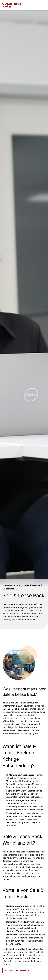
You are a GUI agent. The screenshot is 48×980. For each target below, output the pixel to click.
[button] (43, 5)
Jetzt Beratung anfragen (17, 970)
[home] (12, 5)
